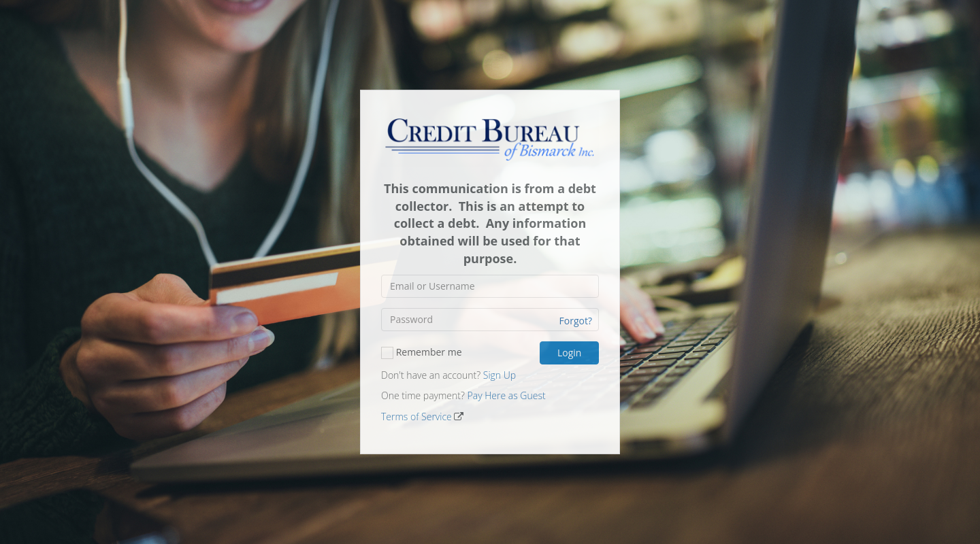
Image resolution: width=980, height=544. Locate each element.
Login (569, 352)
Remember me (422, 352)
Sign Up (500, 375)
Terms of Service (416, 417)
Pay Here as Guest (507, 395)
